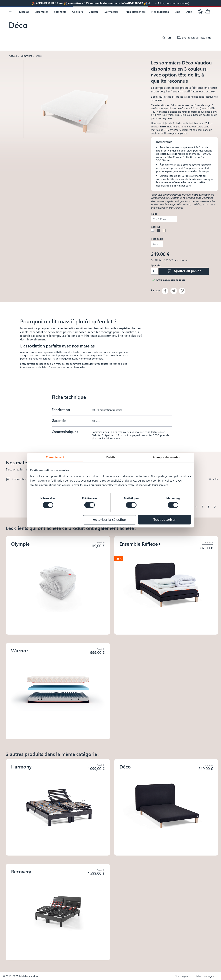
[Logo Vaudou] (10, 12)
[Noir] (159, 231)
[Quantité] (155, 271)
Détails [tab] (111, 457)
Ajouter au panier (184, 271)
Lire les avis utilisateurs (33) (195, 38)
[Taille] (164, 219)
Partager (165, 291)
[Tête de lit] (157, 244)
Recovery (21, 871)
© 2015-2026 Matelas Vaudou (20, 976)
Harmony (21, 767)
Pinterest (182, 291)
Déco (125, 767)
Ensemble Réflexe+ (140, 544)
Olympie (20, 544)
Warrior (20, 650)
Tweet (174, 291)
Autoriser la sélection (109, 519)
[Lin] (165, 231)
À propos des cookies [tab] (166, 457)
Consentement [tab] (55, 457)
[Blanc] (153, 231)
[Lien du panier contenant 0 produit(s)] (208, 12)
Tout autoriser (164, 519)
